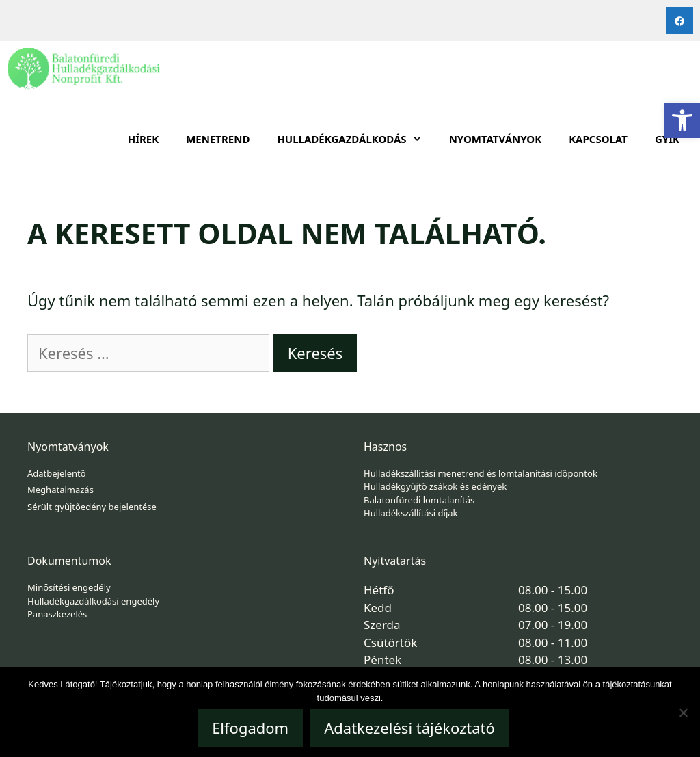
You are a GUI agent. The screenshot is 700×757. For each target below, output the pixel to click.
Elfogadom (250, 728)
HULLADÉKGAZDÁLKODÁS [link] (356, 139)
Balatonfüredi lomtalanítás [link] (419, 500)
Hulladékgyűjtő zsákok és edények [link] (435, 486)
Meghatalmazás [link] (60, 490)
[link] (682, 120)
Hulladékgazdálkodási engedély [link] (93, 601)
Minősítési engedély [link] (69, 587)
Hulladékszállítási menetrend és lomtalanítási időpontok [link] (481, 473)
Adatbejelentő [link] (57, 473)
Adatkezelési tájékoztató (409, 728)
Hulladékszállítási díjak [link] (411, 513)
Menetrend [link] (218, 139)
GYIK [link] (667, 139)
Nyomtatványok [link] (496, 139)
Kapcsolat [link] (598, 139)
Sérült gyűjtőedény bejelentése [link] (92, 507)
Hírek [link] (144, 139)
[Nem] (683, 713)
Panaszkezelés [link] (57, 614)
